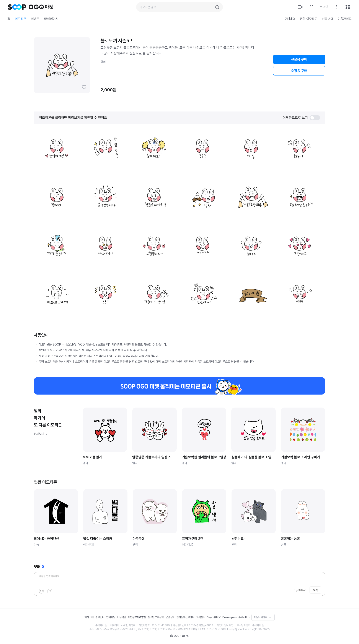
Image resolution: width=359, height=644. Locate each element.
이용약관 (121, 617)
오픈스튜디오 (214, 617)
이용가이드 (345, 19)
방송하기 (300, 7)
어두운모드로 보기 (301, 118)
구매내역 (290, 19)
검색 (217, 7)
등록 (315, 590)
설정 (336, 7)
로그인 (324, 7)
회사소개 (89, 617)
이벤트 (35, 19)
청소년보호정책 (156, 617)
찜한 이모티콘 (309, 19)
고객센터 (201, 617)
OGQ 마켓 (41, 7)
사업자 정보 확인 (225, 625)
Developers (230, 617)
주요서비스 (244, 617)
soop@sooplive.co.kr (242, 629)
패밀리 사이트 (260, 617)
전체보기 (39, 434)
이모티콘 (21, 19)
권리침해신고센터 (185, 617)
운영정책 (170, 617)
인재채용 (111, 617)
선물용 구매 (299, 60)
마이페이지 (51, 19)
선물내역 (328, 19)
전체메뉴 (348, 7)
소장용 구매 (299, 71)
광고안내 (100, 617)
